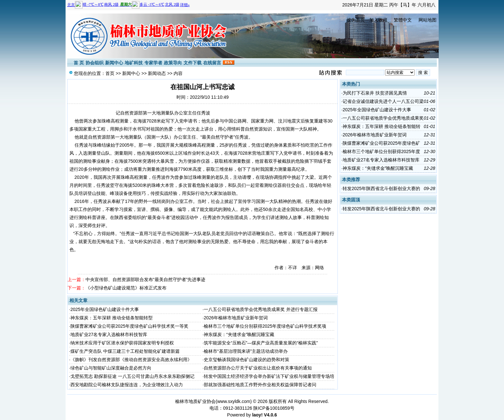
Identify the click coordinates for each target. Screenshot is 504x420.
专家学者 (153, 63)
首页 (110, 73)
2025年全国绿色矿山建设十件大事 (105, 309)
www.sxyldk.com (234, 401)
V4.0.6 (270, 415)
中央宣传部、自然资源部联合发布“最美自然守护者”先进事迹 (145, 279)
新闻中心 (114, 63)
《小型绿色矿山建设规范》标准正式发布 (126, 288)
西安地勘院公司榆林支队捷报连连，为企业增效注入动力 (127, 385)
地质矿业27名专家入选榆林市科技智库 (109, 334)
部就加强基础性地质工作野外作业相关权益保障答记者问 (260, 385)
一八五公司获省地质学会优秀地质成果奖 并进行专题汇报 (261, 309)
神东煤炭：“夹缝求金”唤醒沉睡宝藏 (239, 334)
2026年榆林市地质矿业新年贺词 (236, 318)
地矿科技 (134, 63)
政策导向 (173, 63)
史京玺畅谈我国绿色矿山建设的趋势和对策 (247, 360)
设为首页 (356, 20)
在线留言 (212, 63)
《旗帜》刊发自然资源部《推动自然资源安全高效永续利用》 (131, 360)
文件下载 (193, 63)
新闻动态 (157, 73)
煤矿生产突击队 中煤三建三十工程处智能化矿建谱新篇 (125, 351)
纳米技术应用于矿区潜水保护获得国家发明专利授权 (122, 343)
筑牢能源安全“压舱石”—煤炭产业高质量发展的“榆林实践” (261, 343)
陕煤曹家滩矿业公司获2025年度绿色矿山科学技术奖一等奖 (129, 326)
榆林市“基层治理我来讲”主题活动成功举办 (246, 351)
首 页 (79, 63)
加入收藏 (378, 20)
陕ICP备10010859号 (274, 408)
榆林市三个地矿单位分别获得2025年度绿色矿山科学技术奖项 (265, 326)
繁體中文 (403, 20)
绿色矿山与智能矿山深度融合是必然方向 (111, 368)
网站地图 (428, 20)
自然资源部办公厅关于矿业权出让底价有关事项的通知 (258, 368)
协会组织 (94, 63)
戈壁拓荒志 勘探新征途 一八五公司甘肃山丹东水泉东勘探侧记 (132, 376)
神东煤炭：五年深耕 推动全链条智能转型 (112, 318)
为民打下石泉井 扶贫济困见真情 (375, 93)
